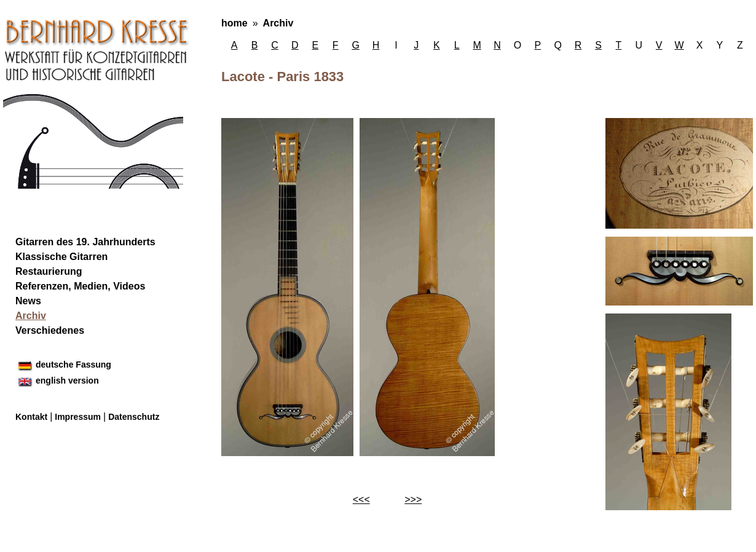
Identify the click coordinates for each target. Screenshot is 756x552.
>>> (413, 499)
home (234, 23)
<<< (361, 499)
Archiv (278, 23)
